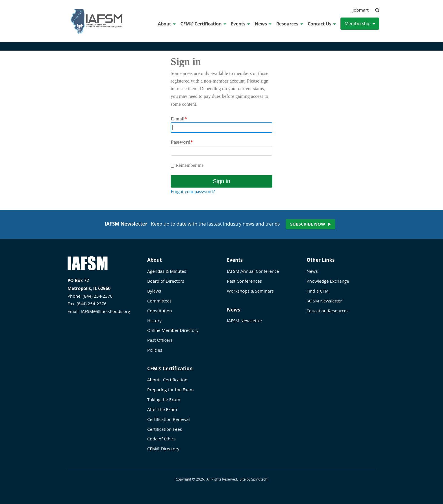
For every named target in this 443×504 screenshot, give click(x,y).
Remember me (187, 165)
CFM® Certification (204, 24)
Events (240, 24)
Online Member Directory (173, 330)
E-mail (179, 119)
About (167, 24)
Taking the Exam (164, 399)
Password (182, 142)
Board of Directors (166, 281)
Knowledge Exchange (328, 281)
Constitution (160, 311)
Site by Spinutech (253, 479)
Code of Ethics (161, 439)
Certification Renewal (169, 419)
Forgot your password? (193, 192)
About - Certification (167, 380)
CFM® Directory (163, 449)
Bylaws (154, 291)
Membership (360, 23)
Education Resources (327, 311)
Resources (289, 24)
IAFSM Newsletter (245, 321)
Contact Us (322, 24)
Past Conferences (244, 281)
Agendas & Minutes (167, 271)
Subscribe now (308, 224)
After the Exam (162, 409)
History (154, 321)
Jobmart (361, 10)
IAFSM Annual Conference (253, 271)
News (263, 24)
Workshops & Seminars (250, 291)
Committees (159, 301)
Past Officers (160, 340)
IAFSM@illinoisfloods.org (106, 311)
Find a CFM (318, 291)
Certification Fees (165, 429)
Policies (155, 350)
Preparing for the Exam (171, 390)
